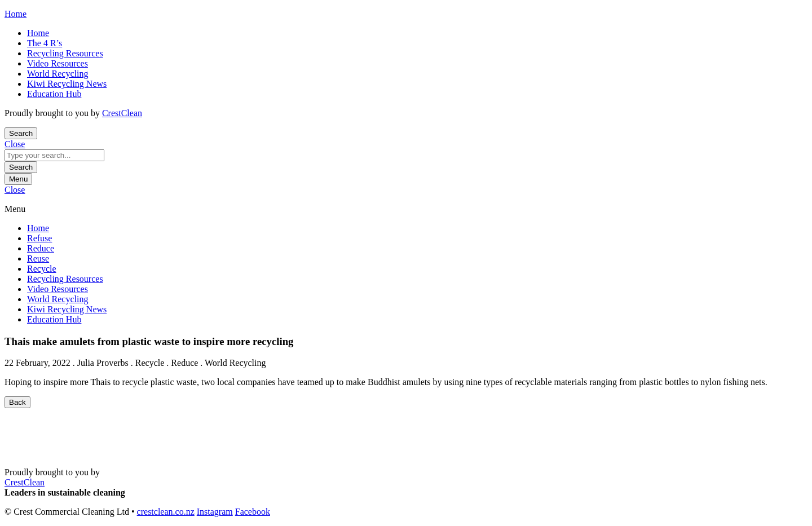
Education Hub (54, 94)
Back (17, 402)
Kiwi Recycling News (67, 84)
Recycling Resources (65, 53)
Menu (18, 179)
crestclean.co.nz (166, 512)
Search (21, 167)
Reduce (41, 248)
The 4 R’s (45, 43)
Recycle (42, 269)
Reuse (38, 258)
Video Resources (58, 63)
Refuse (39, 238)
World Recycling (58, 74)
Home (38, 33)
